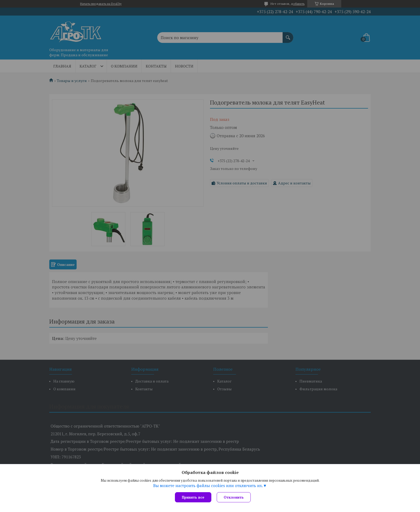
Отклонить (234, 497)
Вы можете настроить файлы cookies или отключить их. (208, 485)
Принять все (193, 497)
